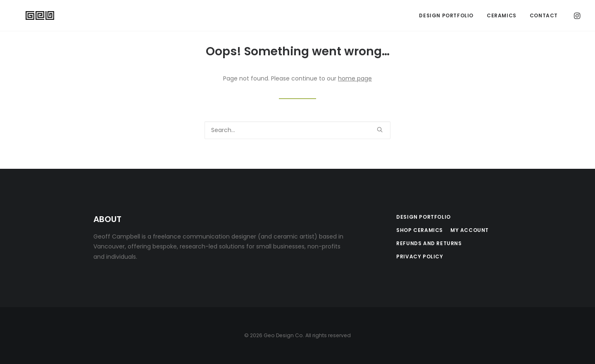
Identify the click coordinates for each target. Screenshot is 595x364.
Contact (544, 16)
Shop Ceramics (420, 230)
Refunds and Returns (429, 243)
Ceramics (502, 16)
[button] (576, 16)
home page (355, 78)
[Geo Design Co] (31, 16)
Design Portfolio (446, 16)
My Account (470, 230)
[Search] (297, 130)
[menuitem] (446, 16)
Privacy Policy (420, 256)
